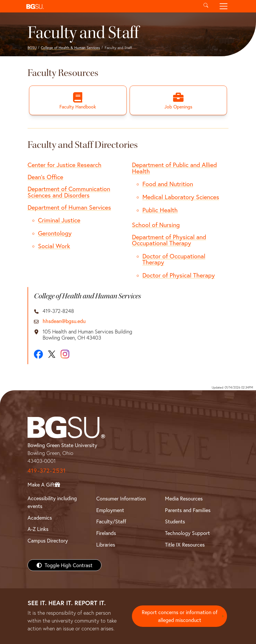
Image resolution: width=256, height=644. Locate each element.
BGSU (32, 48)
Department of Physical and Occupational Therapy (169, 240)
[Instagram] (65, 354)
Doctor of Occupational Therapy (174, 259)
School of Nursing (156, 225)
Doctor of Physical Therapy (179, 275)
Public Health (160, 210)
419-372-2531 (47, 470)
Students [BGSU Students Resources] (175, 521)
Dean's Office (45, 177)
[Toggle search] (206, 6)
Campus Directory (48, 540)
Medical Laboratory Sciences (181, 197)
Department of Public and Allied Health (174, 168)
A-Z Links (38, 529)
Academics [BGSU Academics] (40, 518)
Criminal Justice (59, 220)
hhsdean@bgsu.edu (64, 321)
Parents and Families (188, 510)
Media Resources (184, 498)
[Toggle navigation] (224, 6)
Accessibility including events (52, 502)
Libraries (106, 545)
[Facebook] (38, 354)
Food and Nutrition (168, 184)
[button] (111, 6)
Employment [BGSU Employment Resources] (110, 510)
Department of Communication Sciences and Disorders (69, 192)
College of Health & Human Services (70, 48)
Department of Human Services (69, 207)
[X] (52, 354)
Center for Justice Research (65, 165)
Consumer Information (121, 498)
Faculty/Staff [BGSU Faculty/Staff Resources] (111, 521)
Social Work (54, 246)
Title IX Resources (185, 545)
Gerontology (55, 233)
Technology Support (187, 533)
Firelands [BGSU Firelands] (106, 533)
